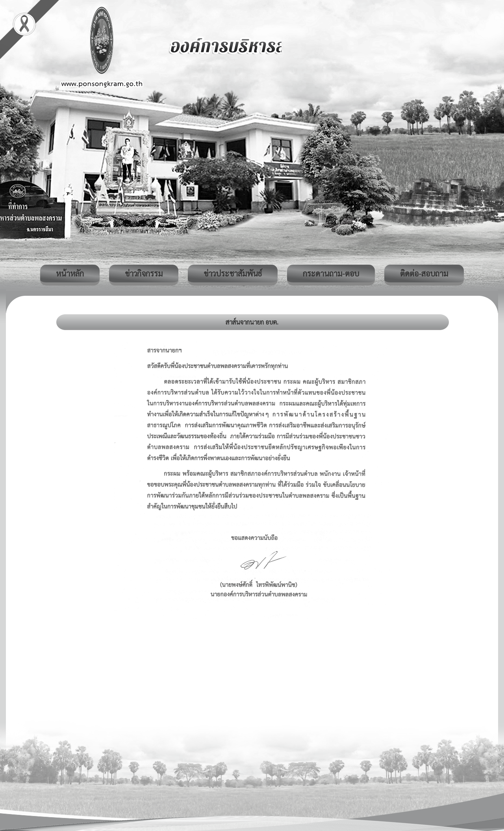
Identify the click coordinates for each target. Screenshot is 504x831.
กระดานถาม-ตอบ (331, 273)
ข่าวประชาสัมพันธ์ (233, 273)
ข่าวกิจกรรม (144, 273)
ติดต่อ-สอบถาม (424, 273)
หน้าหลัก (70, 273)
